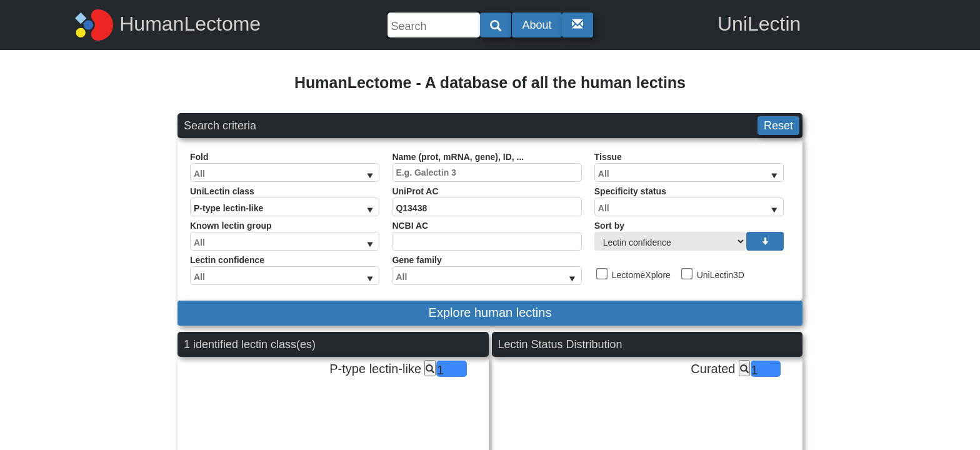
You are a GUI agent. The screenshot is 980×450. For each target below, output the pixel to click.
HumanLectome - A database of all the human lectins (490, 82)
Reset (778, 126)
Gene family (487, 270)
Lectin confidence (285, 270)
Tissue (689, 167)
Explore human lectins (490, 312)
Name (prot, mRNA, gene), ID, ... (487, 167)
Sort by (689, 236)
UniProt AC (487, 201)
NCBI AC (487, 236)
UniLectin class (285, 201)
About (537, 25)
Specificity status (689, 201)
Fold (285, 167)
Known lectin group (285, 236)
